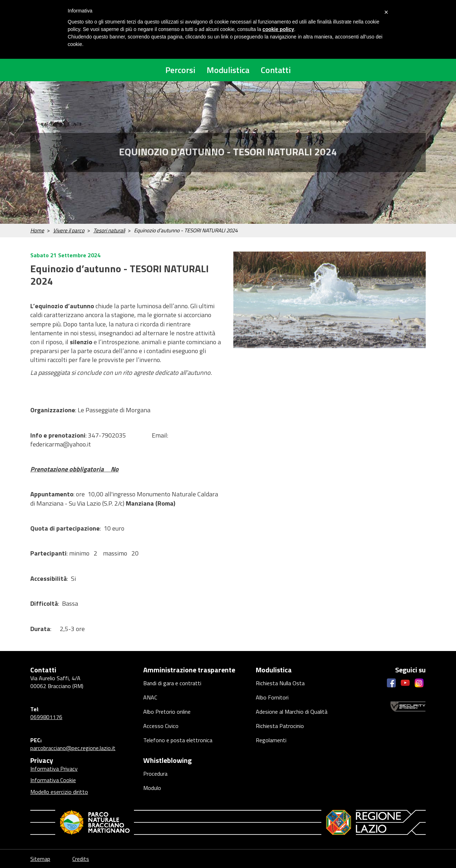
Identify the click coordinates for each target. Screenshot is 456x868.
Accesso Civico (161, 726)
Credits (81, 859)
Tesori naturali (109, 230)
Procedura (155, 774)
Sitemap (40, 859)
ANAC (150, 697)
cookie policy (278, 29)
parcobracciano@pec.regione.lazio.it (73, 748)
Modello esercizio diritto (59, 792)
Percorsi (180, 70)
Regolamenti (271, 740)
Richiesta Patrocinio (280, 726)
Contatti (276, 70)
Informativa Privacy (54, 769)
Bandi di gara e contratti (172, 683)
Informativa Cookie (53, 780)
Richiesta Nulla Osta (280, 683)
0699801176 (46, 717)
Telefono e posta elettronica (178, 740)
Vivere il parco (69, 230)
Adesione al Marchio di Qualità (292, 712)
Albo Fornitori (272, 697)
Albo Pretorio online (167, 712)
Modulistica (228, 70)
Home (37, 230)
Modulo (152, 788)
